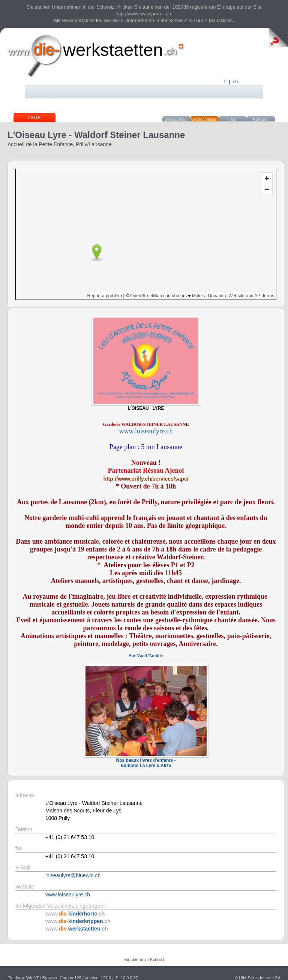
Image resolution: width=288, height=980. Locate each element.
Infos (232, 119)
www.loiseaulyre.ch (68, 895)
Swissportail (176, 119)
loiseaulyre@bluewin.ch (73, 875)
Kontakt (260, 119)
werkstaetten (113, 50)
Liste (34, 118)
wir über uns (135, 959)
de (236, 82)
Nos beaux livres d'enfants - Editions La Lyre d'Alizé (146, 763)
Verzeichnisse (204, 119)
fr (226, 82)
